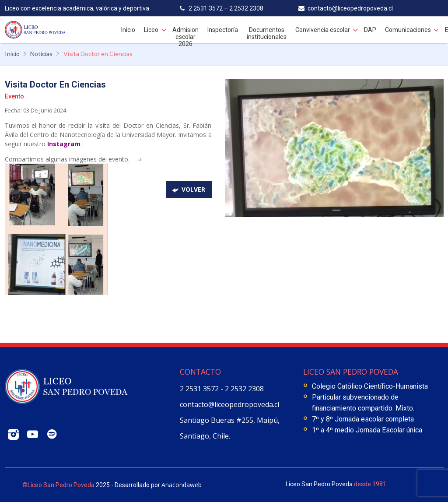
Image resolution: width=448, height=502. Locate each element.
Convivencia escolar (323, 30)
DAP (370, 30)
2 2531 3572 (200, 389)
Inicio (128, 30)
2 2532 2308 (244, 389)
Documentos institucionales (267, 33)
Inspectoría (223, 30)
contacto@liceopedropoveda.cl (229, 404)
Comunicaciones (408, 30)
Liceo (151, 30)
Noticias (41, 54)
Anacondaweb (182, 485)
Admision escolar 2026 (185, 37)
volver (193, 189)
